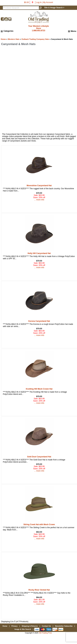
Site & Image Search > (54, 8)
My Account (48, 2)
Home (3, 39)
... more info (39, 200)
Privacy (15, 626)
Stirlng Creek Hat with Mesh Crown (39, 524)
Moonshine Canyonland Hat (39, 186)
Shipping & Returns (30, 626)
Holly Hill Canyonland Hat (39, 253)
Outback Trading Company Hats (35, 39)
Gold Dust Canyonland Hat (39, 457)
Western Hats (14, 39)
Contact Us (46, 626)
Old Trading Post (45, 633)
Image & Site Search (23, 629)
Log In (39, 2)
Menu (72, 31)
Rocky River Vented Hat (39, 590)
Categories (7, 31)
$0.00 (29, 2)
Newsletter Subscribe (64, 626)
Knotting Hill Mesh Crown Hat (39, 389)
